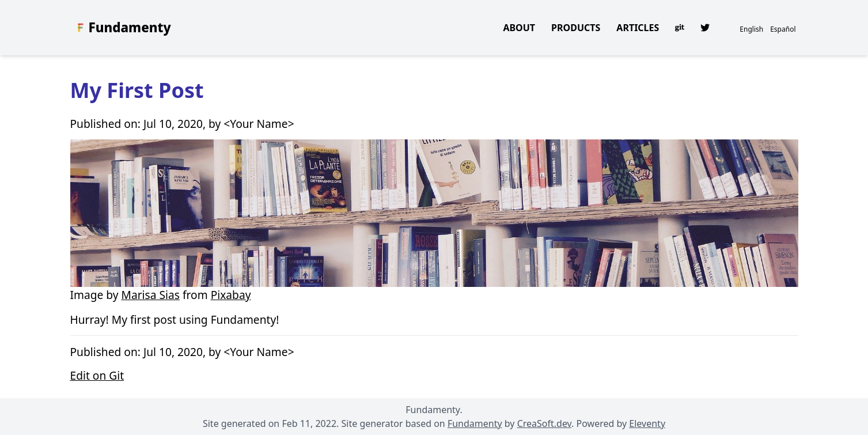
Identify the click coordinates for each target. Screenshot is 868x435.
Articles (638, 28)
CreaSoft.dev (544, 423)
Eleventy (647, 423)
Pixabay (231, 295)
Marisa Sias (151, 295)
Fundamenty (130, 27)
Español (783, 29)
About (519, 28)
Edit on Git (97, 375)
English (751, 29)
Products (576, 28)
